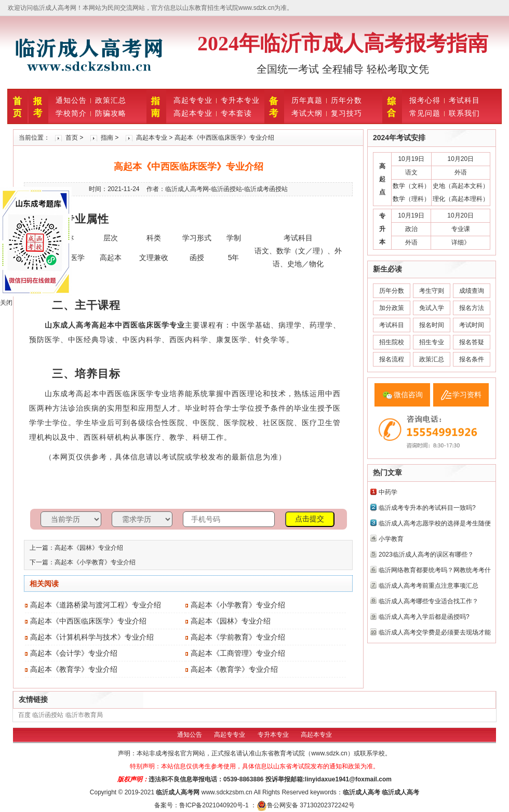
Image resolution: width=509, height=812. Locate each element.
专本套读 (236, 113)
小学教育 (391, 539)
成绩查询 (472, 291)
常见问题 (425, 113)
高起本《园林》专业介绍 (89, 548)
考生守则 (432, 291)
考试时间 (472, 325)
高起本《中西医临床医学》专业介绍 (88, 621)
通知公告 (71, 100)
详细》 (461, 242)
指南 (107, 138)
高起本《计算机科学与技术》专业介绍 (92, 637)
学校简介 (71, 113)
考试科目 (464, 100)
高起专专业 (193, 100)
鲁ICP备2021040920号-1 (215, 805)
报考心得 (425, 100)
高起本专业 (193, 113)
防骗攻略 (111, 113)
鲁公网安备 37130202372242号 (306, 805)
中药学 (388, 492)
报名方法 (472, 308)
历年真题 (307, 100)
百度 (24, 715)
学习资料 (467, 395)
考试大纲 (307, 113)
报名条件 (472, 359)
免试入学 (432, 308)
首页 (72, 138)
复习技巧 (346, 113)
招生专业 (432, 342)
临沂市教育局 (84, 715)
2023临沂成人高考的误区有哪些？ (426, 554)
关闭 (6, 303)
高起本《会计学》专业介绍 (74, 653)
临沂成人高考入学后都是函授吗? (424, 617)
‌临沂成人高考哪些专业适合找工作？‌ (428, 601)
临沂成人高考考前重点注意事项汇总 (428, 586)
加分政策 (392, 308)
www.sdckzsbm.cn (227, 792)
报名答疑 (472, 342)
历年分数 (346, 100)
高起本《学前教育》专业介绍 (238, 637)
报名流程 (392, 359)
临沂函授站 (48, 715)
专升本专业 (240, 100)
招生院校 (392, 342)
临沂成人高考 (175, 792)
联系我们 (464, 113)
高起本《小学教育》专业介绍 (95, 562)
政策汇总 (111, 100)
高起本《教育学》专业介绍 (74, 669)
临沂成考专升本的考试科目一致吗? (427, 508)
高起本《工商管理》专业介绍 (238, 653)
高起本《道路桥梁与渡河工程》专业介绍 (96, 605)
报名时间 (432, 325)
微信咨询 (408, 395)
